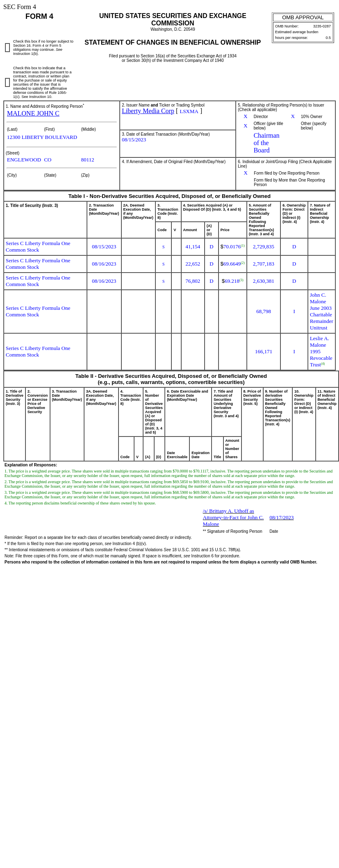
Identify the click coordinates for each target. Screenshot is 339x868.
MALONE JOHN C (33, 113)
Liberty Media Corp (148, 111)
